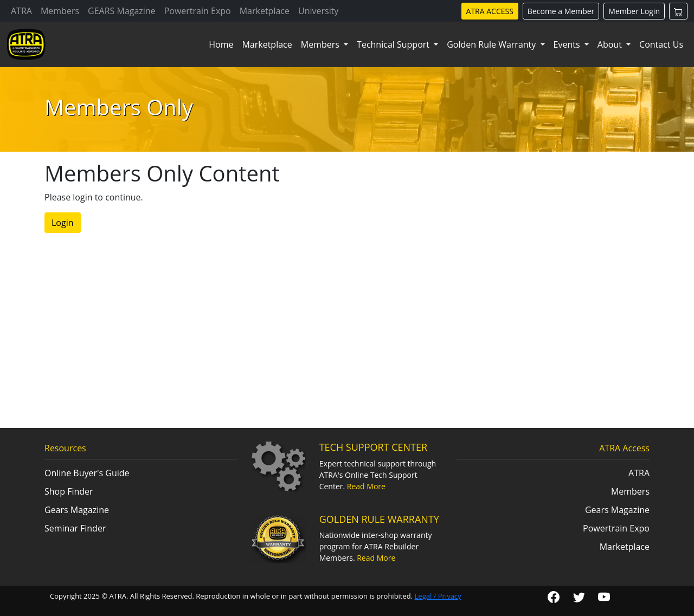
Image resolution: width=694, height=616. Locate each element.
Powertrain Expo (198, 11)
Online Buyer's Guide (87, 473)
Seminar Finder (75, 528)
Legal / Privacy (438, 596)
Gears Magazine (77, 510)
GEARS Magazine (122, 11)
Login (63, 223)
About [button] (611, 44)
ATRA (21, 11)
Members (60, 11)
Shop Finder (69, 491)
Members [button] (321, 44)
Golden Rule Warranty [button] (492, 44)
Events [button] (568, 44)
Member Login (634, 11)
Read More (366, 486)
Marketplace (265, 11)
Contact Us (661, 44)
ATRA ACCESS (490, 11)
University (318, 11)
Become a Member (561, 11)
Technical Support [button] (394, 44)
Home (221, 44)
